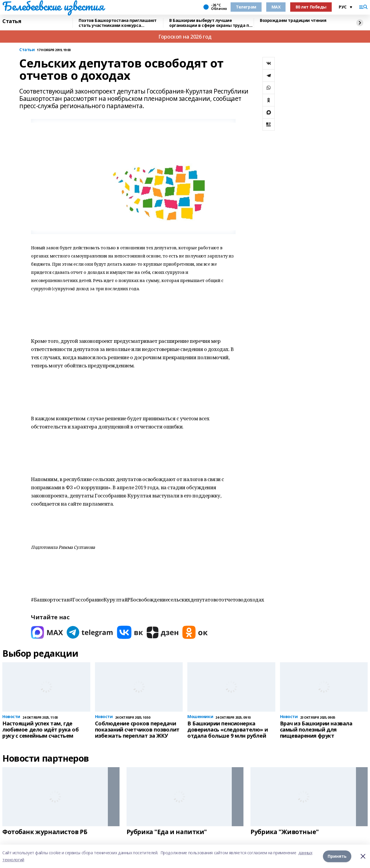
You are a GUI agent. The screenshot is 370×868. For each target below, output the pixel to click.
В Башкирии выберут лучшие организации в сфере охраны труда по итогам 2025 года (210, 23)
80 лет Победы (311, 7)
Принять (337, 856)
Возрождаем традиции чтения (293, 21)
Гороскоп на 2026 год (185, 37)
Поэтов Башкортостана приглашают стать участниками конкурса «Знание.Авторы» (118, 23)
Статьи (27, 50)
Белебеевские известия (53, 6)
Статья (12, 21)
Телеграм (246, 7)
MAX (276, 7)
